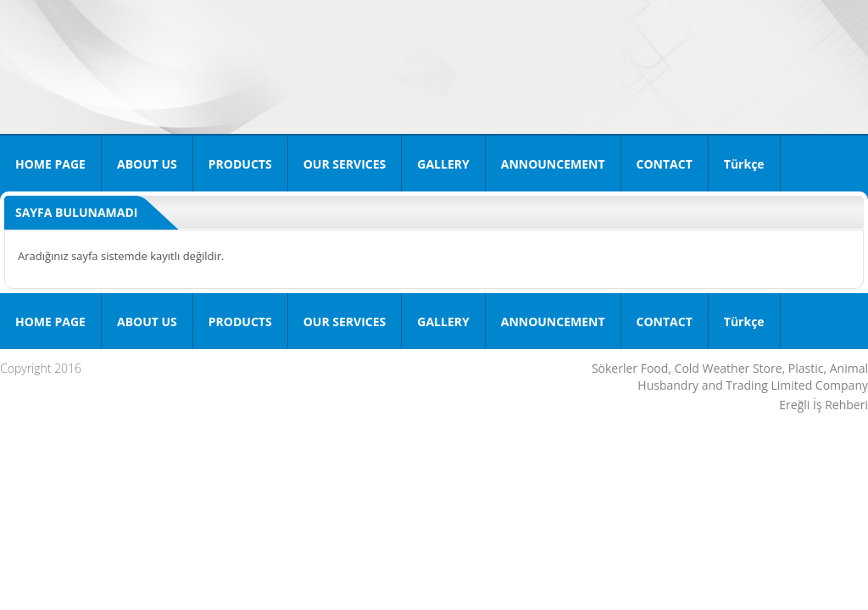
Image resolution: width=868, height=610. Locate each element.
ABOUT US (147, 164)
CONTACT (665, 164)
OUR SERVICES (345, 164)
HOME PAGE (50, 164)
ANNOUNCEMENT (553, 164)
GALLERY (443, 164)
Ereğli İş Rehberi (823, 405)
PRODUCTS (240, 164)
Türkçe (744, 164)
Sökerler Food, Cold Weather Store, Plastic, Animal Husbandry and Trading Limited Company (730, 377)
